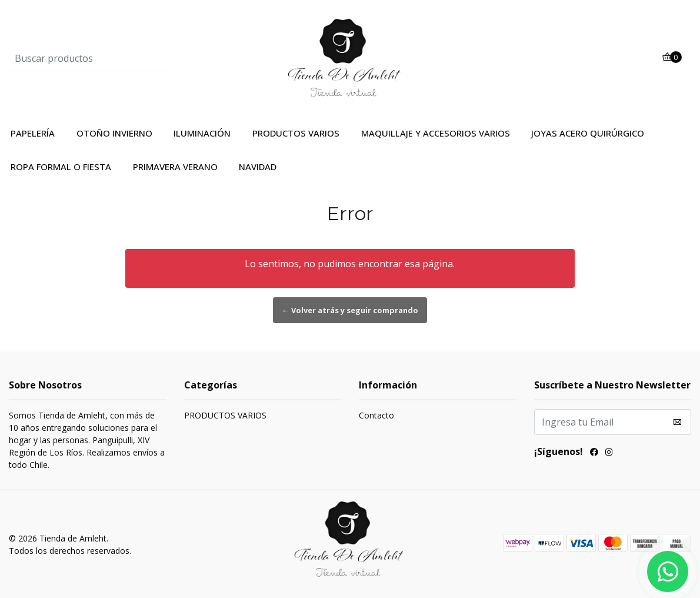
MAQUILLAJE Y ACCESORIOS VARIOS (436, 133)
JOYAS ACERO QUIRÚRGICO (588, 133)
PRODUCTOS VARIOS (296, 133)
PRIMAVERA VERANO (175, 167)
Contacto (376, 415)
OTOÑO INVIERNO (114, 133)
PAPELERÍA (33, 133)
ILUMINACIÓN (202, 133)
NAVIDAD (258, 167)
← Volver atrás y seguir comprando (350, 310)
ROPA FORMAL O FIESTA (61, 167)
